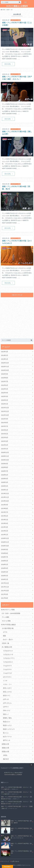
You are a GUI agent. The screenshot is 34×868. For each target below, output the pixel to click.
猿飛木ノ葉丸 (7, 718)
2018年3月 (5, 572)
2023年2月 (5, 355)
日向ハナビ (7, 710)
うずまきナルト (8, 651)
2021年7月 (5, 426)
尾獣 (4, 636)
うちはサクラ (7, 666)
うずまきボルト (8, 662)
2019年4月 (5, 523)
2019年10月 (5, 501)
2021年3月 (5, 441)
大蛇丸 (5, 755)
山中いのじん (7, 703)
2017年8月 (5, 598)
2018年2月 (5, 576)
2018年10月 (5, 546)
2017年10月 (5, 591)
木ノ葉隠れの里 (7, 647)
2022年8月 (5, 378)
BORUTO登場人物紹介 (9, 624)
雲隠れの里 (5, 748)
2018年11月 (5, 542)
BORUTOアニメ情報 (8, 610)
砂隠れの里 (5, 744)
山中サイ (6, 707)
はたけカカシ (7, 677)
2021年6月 (5, 430)
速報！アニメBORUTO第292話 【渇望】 (16, 830)
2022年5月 (5, 389)
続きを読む (8, 64)
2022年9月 (5, 374)
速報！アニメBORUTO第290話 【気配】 (16, 845)
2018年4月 (5, 568)
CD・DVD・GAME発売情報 (11, 613)
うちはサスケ (7, 669)
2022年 (8, 10)
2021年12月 (5, 408)
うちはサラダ (7, 673)
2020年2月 (5, 486)
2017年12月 (5, 583)
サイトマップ (5, 861)
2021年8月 (5, 422)
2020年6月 (5, 475)
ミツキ (5, 681)
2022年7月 (5, 381)
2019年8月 (5, 508)
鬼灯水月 (6, 759)
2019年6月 (5, 516)
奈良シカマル (7, 692)
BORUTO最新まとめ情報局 (17, 6)
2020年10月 (5, 460)
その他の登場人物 (8, 628)
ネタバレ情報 (6, 621)
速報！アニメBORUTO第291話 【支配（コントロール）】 (16, 837)
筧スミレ (6, 733)
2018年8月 (5, 553)
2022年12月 (5, 363)
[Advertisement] (17, 319)
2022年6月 (5, 385)
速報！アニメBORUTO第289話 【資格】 (16, 852)
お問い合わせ (26, 2)
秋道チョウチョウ (9, 729)
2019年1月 (5, 535)
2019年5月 (5, 520)
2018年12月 (5, 538)
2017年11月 (5, 587)
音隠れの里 (5, 751)
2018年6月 (5, 561)
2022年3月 (5, 396)
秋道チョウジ (7, 725)
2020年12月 (5, 452)
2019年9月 (5, 505)
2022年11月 (5, 366)
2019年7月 (5, 512)
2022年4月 (5, 393)
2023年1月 (5, 359)
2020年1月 (5, 490)
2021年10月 (5, 415)
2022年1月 (5, 404)
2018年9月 (5, 549)
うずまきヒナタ (8, 654)
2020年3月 (5, 482)
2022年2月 (5, 400)
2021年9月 (5, 419)
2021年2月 (5, 445)
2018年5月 (5, 564)
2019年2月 (5, 531)
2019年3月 (5, 527)
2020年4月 (5, 478)
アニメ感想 (5, 617)
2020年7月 (5, 471)
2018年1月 (5, 579)
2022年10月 (5, 370)
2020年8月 (5, 467)
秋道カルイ (7, 722)
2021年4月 (5, 437)
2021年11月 (5, 411)
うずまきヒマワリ (9, 658)
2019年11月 (5, 497)
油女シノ (6, 714)
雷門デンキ (7, 740)
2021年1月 (5, 449)
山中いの (6, 699)
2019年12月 (5, 493)
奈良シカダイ (7, 688)
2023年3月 (5, 352)
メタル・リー (7, 684)
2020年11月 (5, 456)
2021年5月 (5, 434)
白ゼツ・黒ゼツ (8, 639)
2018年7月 (5, 557)
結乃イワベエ (7, 737)
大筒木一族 (5, 643)
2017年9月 (5, 594)
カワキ (5, 632)
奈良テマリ (7, 695)
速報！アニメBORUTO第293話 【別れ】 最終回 (16, 822)
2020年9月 (5, 464)
